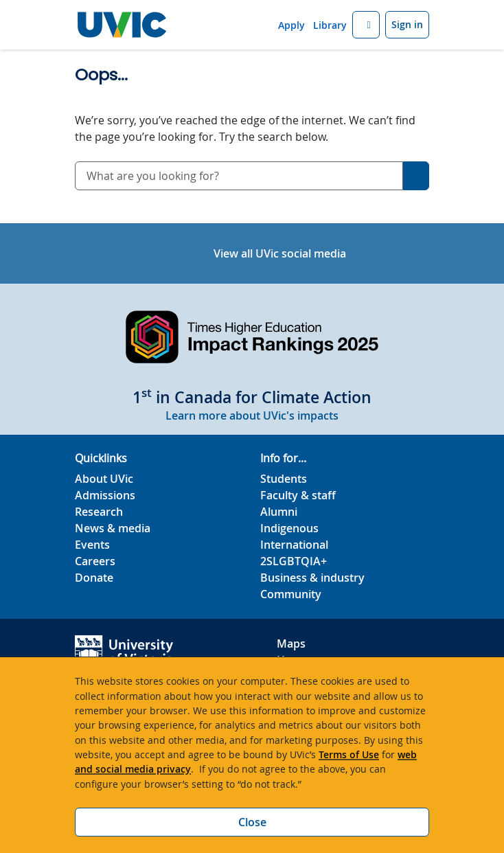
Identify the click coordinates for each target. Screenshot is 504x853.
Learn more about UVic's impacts (252, 416)
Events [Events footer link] (92, 545)
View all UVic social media (280, 253)
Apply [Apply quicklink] (291, 25)
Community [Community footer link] (291, 594)
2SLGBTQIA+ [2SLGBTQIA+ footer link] (294, 561)
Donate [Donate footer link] (94, 578)
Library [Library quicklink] (330, 25)
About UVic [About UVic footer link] (104, 479)
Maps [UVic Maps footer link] (291, 644)
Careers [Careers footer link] (95, 561)
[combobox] (239, 176)
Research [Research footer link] (99, 512)
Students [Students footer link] (284, 479)
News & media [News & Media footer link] (113, 528)
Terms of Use (349, 754)
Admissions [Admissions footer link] (105, 495)
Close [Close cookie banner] (252, 822)
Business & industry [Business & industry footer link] (312, 578)
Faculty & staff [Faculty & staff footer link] (298, 495)
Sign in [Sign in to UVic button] (407, 24)
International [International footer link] (294, 545)
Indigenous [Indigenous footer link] (289, 528)
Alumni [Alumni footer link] (279, 512)
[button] (366, 25)
